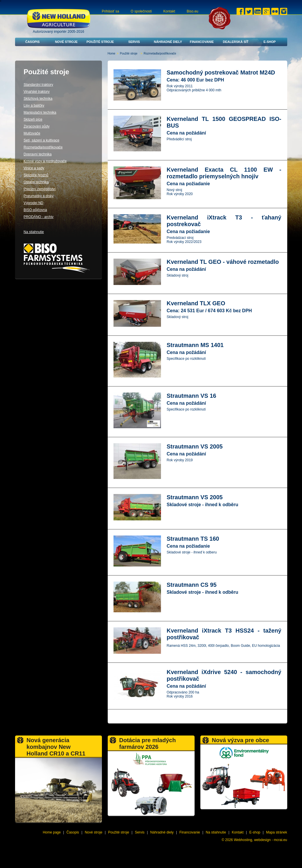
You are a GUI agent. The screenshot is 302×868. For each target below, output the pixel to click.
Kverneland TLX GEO (196, 303)
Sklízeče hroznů (36, 175)
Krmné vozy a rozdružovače (45, 161)
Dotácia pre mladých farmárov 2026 (148, 743)
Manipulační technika (40, 112)
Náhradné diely (168, 42)
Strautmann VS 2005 (195, 446)
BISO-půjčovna (35, 210)
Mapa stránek (277, 832)
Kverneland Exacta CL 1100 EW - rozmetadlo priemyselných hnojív (224, 173)
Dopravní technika (38, 154)
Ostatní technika (36, 182)
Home (112, 53)
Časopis (32, 42)
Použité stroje (100, 42)
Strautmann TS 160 (193, 539)
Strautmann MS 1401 (195, 345)
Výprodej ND (34, 203)
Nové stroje (66, 42)
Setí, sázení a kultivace (42, 140)
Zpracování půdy (37, 126)
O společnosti (141, 11)
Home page (52, 832)
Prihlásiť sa (111, 11)
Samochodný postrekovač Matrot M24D (221, 72)
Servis (134, 42)
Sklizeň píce (33, 119)
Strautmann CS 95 (192, 585)
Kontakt (169, 11)
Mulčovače (32, 133)
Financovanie (202, 42)
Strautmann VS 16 (192, 396)
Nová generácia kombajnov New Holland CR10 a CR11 (56, 747)
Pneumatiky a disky (39, 196)
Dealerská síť (236, 42)
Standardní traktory (39, 85)
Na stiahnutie (34, 232)
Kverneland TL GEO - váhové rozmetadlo (223, 262)
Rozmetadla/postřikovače (43, 147)
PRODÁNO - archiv (39, 217)
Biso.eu (193, 11)
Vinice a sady (34, 168)
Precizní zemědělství (40, 189)
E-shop (270, 42)
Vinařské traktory (37, 92)
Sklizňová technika (38, 99)
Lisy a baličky (34, 106)
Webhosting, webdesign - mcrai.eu (261, 840)
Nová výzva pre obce (241, 740)
